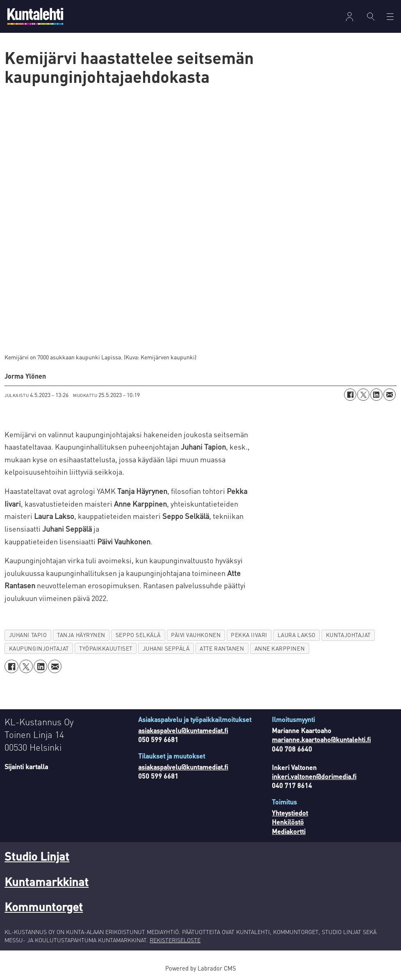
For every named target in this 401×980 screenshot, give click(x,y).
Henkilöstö (288, 822)
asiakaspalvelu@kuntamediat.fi (183, 730)
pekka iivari (249, 635)
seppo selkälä (138, 635)
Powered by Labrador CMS (200, 968)
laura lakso (297, 635)
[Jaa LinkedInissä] (376, 395)
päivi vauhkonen (196, 635)
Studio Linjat (37, 856)
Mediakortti (289, 831)
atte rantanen (222, 648)
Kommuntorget (44, 907)
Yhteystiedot (290, 813)
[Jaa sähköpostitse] (390, 395)
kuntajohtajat (348, 635)
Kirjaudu (350, 17)
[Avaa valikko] (390, 17)
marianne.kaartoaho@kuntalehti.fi (321, 739)
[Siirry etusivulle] (35, 16)
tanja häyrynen (81, 635)
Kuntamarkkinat (47, 882)
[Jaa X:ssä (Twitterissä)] (363, 395)
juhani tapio (28, 635)
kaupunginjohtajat (39, 648)
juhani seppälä (166, 648)
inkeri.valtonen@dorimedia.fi (314, 776)
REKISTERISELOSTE (175, 940)
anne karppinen (280, 648)
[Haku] (371, 16)
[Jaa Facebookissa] (350, 395)
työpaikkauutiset (106, 648)
